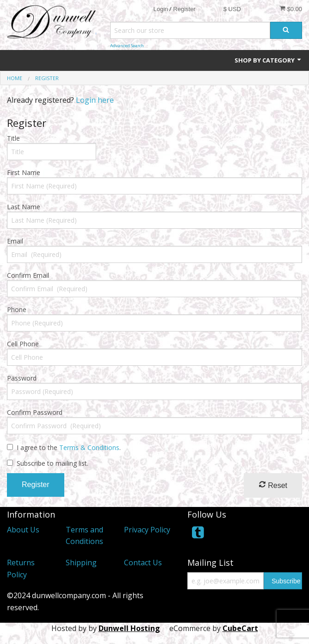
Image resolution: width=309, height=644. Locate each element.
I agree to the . (69, 447)
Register (184, 9)
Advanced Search (127, 46)
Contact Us (143, 563)
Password (22, 378)
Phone (17, 309)
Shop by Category (268, 60)
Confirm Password (35, 412)
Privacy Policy (147, 530)
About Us (23, 530)
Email (15, 241)
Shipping (81, 563)
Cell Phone (23, 344)
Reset (273, 485)
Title (13, 138)
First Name (24, 172)
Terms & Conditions (89, 447)
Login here (95, 100)
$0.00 (291, 9)
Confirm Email (28, 275)
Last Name (24, 207)
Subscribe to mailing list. (53, 463)
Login (161, 9)
